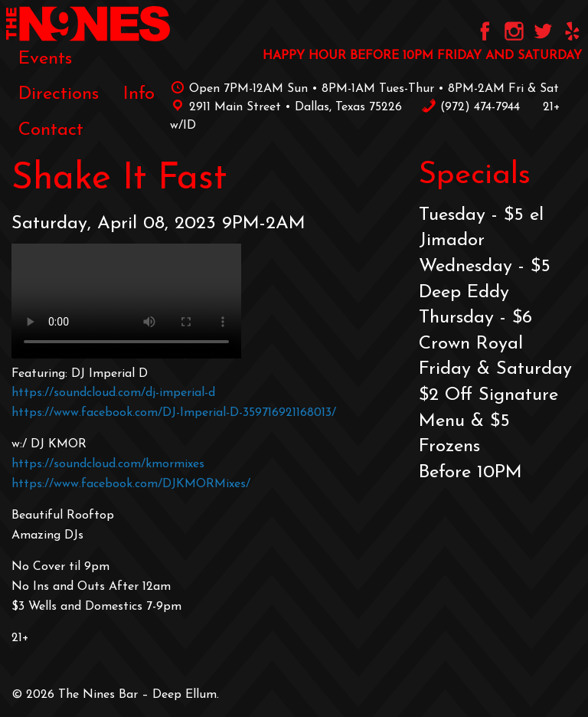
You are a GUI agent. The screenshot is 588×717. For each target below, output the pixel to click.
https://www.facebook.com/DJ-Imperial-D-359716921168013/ (174, 413)
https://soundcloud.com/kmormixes (108, 464)
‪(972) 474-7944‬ (470, 107)
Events (45, 59)
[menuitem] (45, 59)
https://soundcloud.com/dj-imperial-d (113, 393)
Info (139, 94)
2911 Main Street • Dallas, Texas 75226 (286, 107)
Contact (51, 130)
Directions (59, 94)
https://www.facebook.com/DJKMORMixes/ (131, 484)
